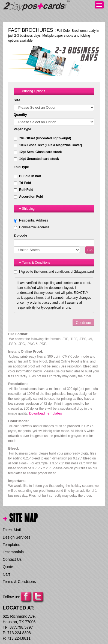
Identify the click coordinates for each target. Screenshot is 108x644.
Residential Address (34, 220)
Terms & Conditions (19, 582)
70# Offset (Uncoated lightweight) (42, 138)
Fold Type (21, 167)
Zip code (20, 235)
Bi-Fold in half (27, 176)
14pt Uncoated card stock (36, 159)
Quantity (20, 115)
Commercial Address (34, 227)
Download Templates (45, 413)
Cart (6, 574)
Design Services (16, 537)
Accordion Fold (28, 197)
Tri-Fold (22, 183)
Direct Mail (12, 530)
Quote (8, 567)
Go (90, 250)
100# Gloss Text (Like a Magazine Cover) (48, 145)
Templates (11, 545)
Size (17, 100)
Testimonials (13, 552)
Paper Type (22, 129)
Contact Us (12, 559)
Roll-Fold (23, 190)
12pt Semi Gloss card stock (38, 152)
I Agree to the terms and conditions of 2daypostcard (56, 272)
